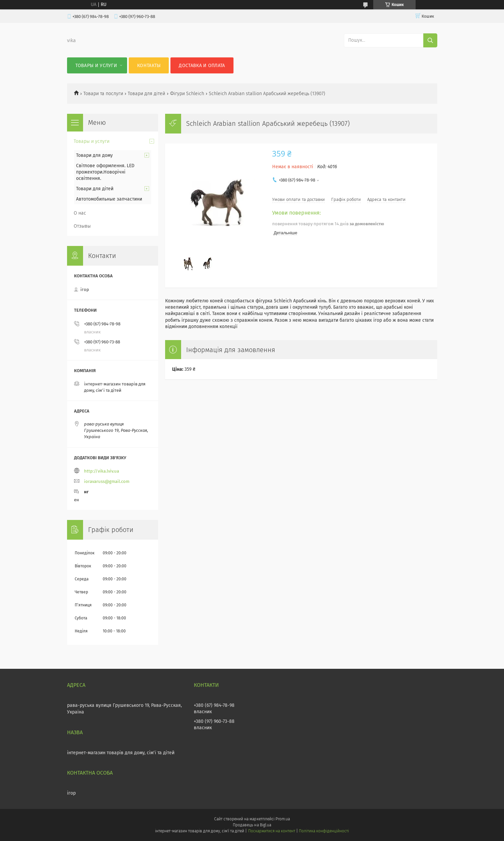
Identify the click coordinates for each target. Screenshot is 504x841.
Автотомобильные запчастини (109, 199)
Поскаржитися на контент (272, 831)
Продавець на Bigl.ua (252, 825)
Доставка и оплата (202, 66)
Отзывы (82, 226)
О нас (80, 213)
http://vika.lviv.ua (102, 471)
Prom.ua (283, 819)
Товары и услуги (96, 66)
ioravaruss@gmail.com (107, 481)
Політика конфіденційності (324, 831)
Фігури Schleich (187, 94)
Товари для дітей (146, 94)
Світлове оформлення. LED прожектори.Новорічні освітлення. (105, 172)
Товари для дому (94, 155)
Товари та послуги (103, 94)
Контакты (149, 66)
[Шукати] (430, 40)
